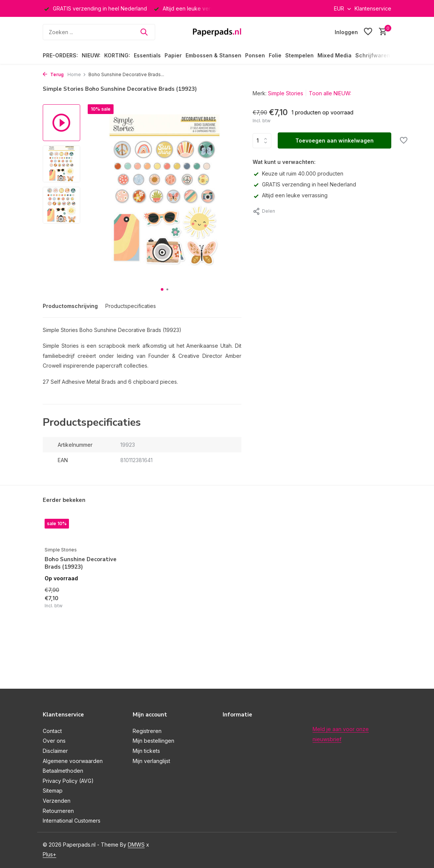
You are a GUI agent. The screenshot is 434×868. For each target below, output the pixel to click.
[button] (162, 289)
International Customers (72, 821)
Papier (173, 55)
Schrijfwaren (373, 55)
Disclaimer (55, 751)
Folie (275, 55)
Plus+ (49, 854)
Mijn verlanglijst (151, 761)
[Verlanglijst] (368, 32)
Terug (53, 74)
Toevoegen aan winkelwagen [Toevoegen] (334, 140)
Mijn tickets (146, 751)
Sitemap (53, 791)
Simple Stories (286, 93)
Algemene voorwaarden (73, 761)
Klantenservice (373, 8)
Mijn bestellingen (153, 741)
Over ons (54, 741)
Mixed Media (334, 55)
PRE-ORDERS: (60, 55)
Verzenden (57, 801)
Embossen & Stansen (213, 55)
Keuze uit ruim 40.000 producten (298, 173)
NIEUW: (91, 55)
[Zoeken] (99, 32)
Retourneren (58, 811)
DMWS (136, 845)
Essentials (147, 55)
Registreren (147, 731)
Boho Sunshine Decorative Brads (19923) (81, 563)
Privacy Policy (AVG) (68, 781)
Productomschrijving (70, 306)
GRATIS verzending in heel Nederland (304, 184)
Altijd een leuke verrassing (290, 195)
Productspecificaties (131, 306)
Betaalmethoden (63, 771)
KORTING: (117, 55)
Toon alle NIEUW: (330, 93)
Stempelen (299, 55)
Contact (52, 731)
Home (77, 74)
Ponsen (255, 55)
